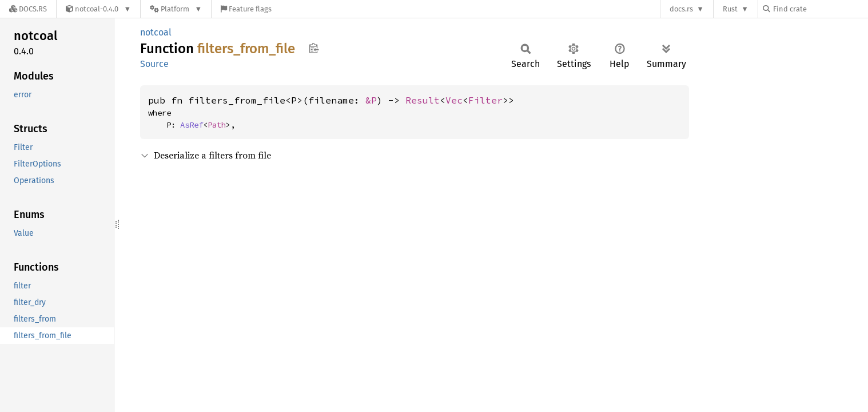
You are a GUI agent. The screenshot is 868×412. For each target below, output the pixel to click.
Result (423, 100)
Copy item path (314, 48)
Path (217, 125)
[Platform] (176, 9)
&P (371, 100)
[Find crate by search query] (820, 9)
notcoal (156, 32)
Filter (485, 100)
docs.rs (681, 9)
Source (154, 64)
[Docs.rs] (28, 9)
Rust (730, 9)
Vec (454, 100)
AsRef (192, 125)
